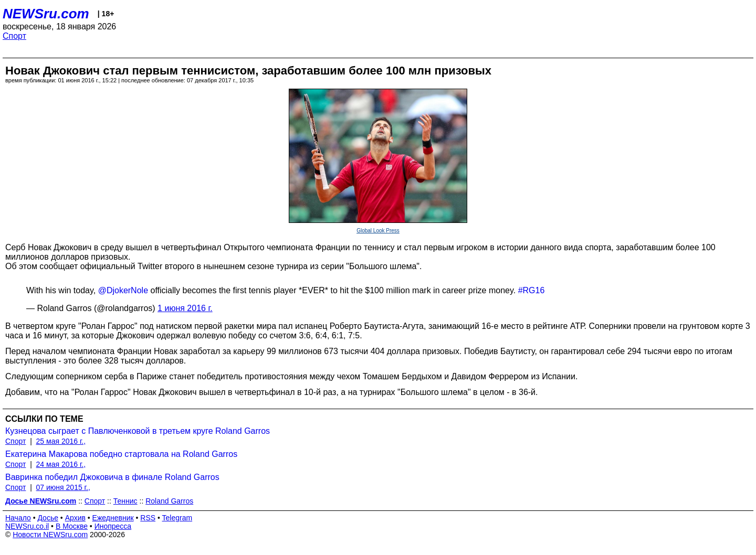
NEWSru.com (46, 14)
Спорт (14, 36)
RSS (148, 518)
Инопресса (113, 526)
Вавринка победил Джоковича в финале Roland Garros (112, 477)
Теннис (125, 501)
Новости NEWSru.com (50, 535)
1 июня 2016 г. (185, 308)
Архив (75, 518)
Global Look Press (378, 231)
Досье (48, 518)
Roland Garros (169, 501)
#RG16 (532, 290)
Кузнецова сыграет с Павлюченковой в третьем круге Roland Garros (138, 431)
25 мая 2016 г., (61, 441)
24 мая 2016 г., (61, 464)
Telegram (177, 518)
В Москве (72, 526)
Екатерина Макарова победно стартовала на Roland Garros (121, 454)
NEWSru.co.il (27, 526)
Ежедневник (113, 518)
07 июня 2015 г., (63, 487)
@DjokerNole (123, 290)
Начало (18, 518)
